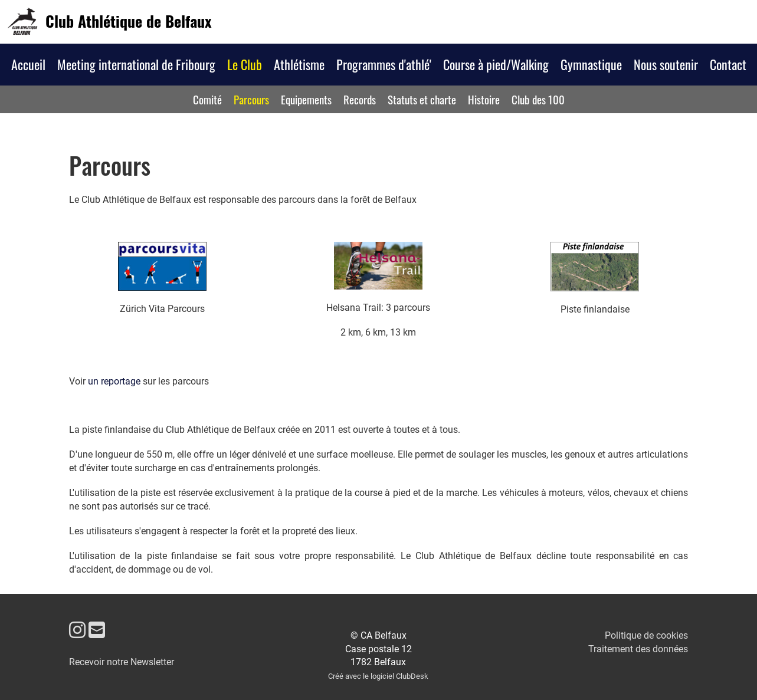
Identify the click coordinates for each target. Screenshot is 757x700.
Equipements (306, 99)
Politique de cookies (646, 635)
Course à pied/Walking (496, 64)
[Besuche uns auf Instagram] (77, 630)
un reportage (114, 381)
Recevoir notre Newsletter (122, 662)
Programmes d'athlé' (384, 64)
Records (360, 99)
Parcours (251, 99)
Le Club (245, 64)
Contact (728, 64)
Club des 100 (538, 99)
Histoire (484, 99)
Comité (207, 99)
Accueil (28, 64)
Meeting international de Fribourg (136, 64)
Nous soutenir (666, 64)
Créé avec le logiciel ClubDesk (378, 676)
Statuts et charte (422, 99)
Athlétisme (299, 64)
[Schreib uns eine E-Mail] (97, 630)
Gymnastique (591, 64)
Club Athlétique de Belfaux (128, 21)
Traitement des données (638, 649)
